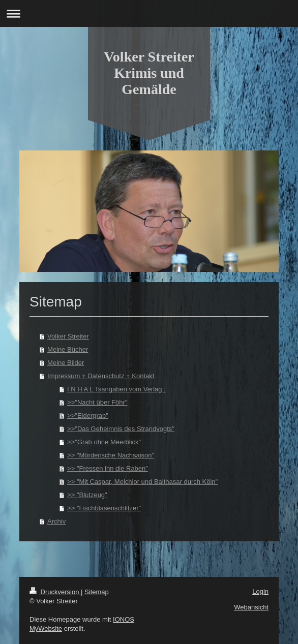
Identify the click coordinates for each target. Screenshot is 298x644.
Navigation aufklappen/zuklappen (149, 13)
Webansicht (251, 607)
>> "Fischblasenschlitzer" (104, 508)
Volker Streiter (68, 336)
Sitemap (97, 592)
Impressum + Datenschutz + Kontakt (101, 376)
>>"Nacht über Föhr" (97, 402)
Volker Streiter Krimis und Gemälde (149, 73)
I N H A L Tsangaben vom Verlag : (116, 389)
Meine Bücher (68, 349)
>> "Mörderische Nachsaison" (111, 455)
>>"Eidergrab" (88, 416)
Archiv (56, 521)
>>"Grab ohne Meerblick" (104, 442)
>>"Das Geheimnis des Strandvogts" (121, 429)
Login (260, 591)
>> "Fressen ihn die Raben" (108, 468)
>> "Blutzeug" (87, 495)
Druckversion (55, 592)
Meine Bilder (66, 363)
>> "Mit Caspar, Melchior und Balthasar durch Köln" (142, 482)
